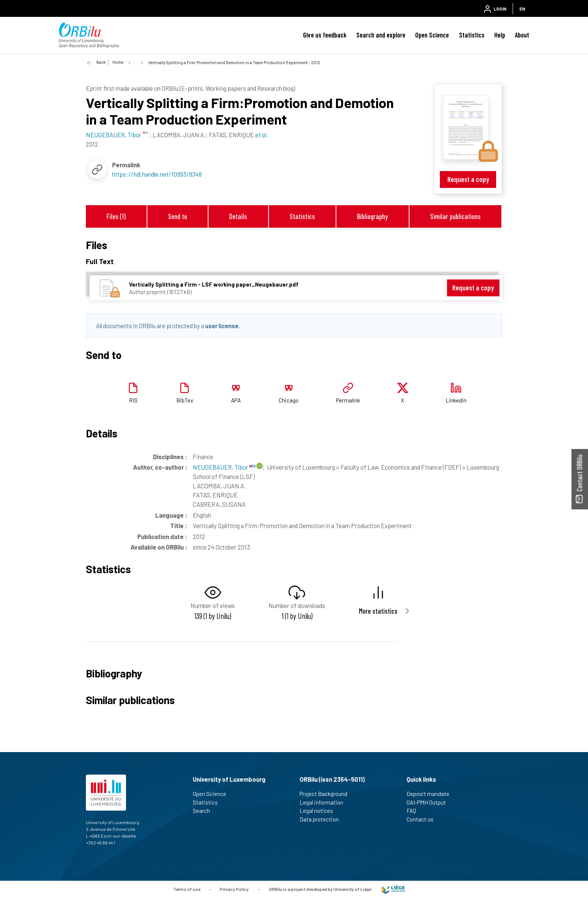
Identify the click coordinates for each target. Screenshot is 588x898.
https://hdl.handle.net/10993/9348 (157, 174)
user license (222, 326)
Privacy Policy (234, 889)
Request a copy (468, 179)
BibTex (185, 400)
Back (101, 62)
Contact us (423, 819)
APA (236, 400)
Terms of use (187, 889)
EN (522, 9)
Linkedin (456, 400)
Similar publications (455, 216)
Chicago (289, 400)
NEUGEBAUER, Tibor (224, 467)
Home (118, 62)
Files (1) (116, 216)
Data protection (322, 819)
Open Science (432, 35)
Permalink (348, 400)
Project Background (327, 794)
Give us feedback (325, 35)
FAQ (415, 811)
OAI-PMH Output (429, 802)
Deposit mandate (431, 794)
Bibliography (372, 216)
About (522, 35)
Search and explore (381, 35)
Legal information (325, 802)
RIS (133, 400)
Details (238, 216)
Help (500, 35)
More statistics (378, 611)
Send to (178, 216)
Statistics (472, 35)
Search (205, 811)
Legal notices (319, 811)
